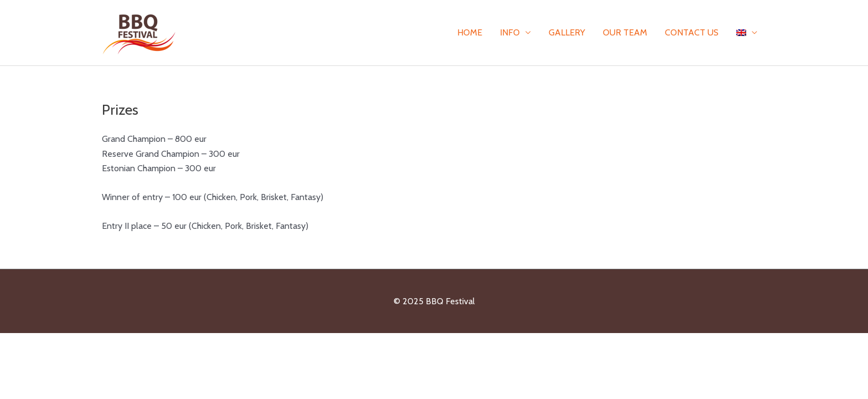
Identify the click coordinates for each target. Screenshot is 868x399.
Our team (625, 32)
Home (470, 32)
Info (510, 32)
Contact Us (692, 32)
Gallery (567, 32)
